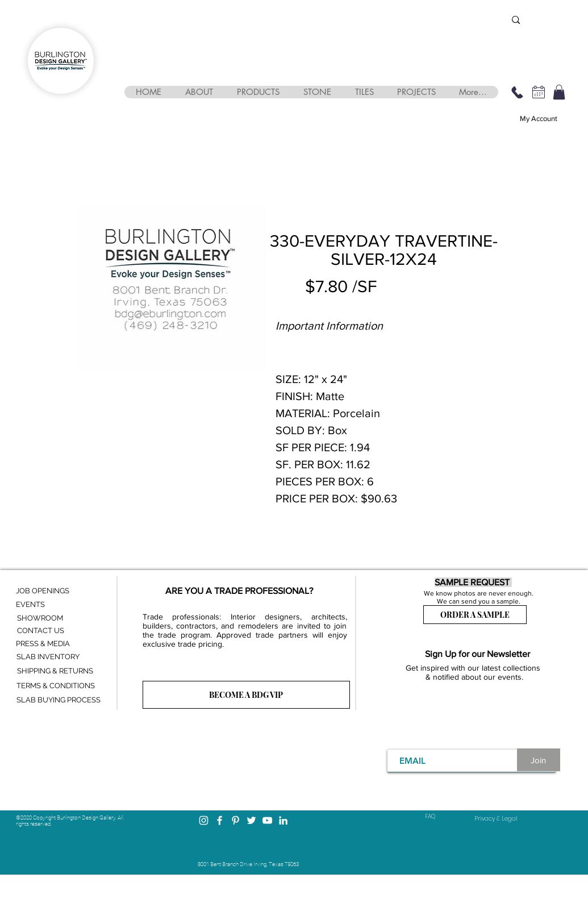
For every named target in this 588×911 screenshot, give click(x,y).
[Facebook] (220, 820)
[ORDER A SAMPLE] (475, 615)
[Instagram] (204, 820)
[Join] (539, 760)
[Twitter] (251, 820)
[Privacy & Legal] (496, 819)
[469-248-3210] (518, 92)
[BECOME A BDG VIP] (246, 695)
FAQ (430, 816)
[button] (199, 92)
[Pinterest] (235, 820)
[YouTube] (267, 820)
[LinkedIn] (283, 820)
